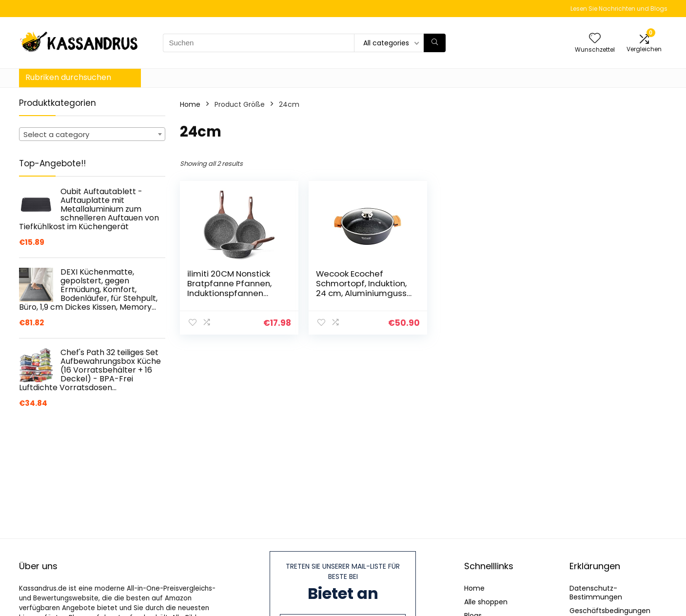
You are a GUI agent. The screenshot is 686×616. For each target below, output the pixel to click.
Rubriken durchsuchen (68, 77)
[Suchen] (435, 43)
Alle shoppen (486, 602)
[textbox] (92, 135)
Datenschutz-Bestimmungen (596, 593)
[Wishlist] (595, 39)
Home (190, 104)
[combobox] (92, 134)
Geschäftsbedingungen (610, 611)
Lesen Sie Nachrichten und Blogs (619, 9)
